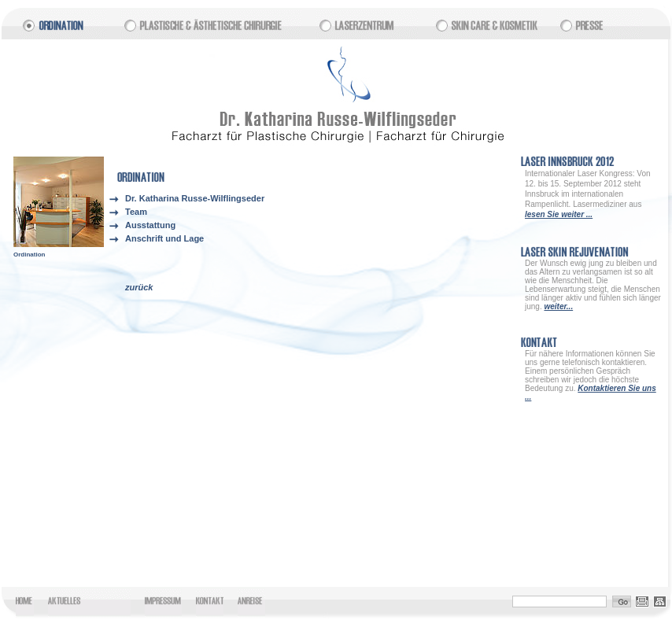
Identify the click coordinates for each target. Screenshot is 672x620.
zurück (139, 287)
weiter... (558, 306)
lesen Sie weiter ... (559, 214)
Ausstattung (150, 225)
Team (136, 212)
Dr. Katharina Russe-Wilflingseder (195, 198)
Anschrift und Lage (164, 238)
